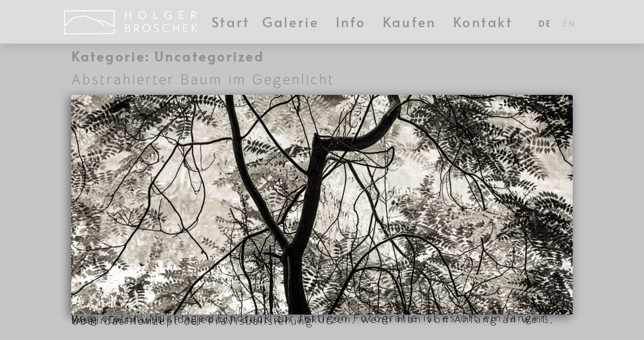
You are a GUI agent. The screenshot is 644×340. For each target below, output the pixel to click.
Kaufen (412, 22)
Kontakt (483, 22)
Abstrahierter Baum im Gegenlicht (203, 83)
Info (353, 22)
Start (231, 22)
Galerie (293, 22)
